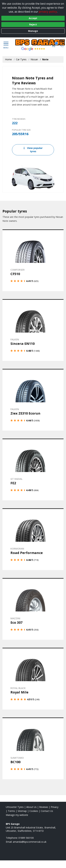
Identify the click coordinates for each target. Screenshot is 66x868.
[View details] (33, 260)
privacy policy (48, 12)
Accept (33, 18)
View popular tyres (33, 150)
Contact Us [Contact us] (47, 811)
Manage (33, 31)
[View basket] (54, 45)
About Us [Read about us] (31, 807)
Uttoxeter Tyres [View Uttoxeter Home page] (15, 807)
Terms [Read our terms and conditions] (11, 811)
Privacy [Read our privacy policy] (55, 807)
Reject (33, 24)
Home (8, 59)
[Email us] (30, 842)
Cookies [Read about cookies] (34, 811)
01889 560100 (26, 838)
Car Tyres (21, 59)
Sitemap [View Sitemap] (22, 811)
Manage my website (17, 815)
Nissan (34, 59)
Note (45, 59)
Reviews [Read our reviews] (44, 807)
